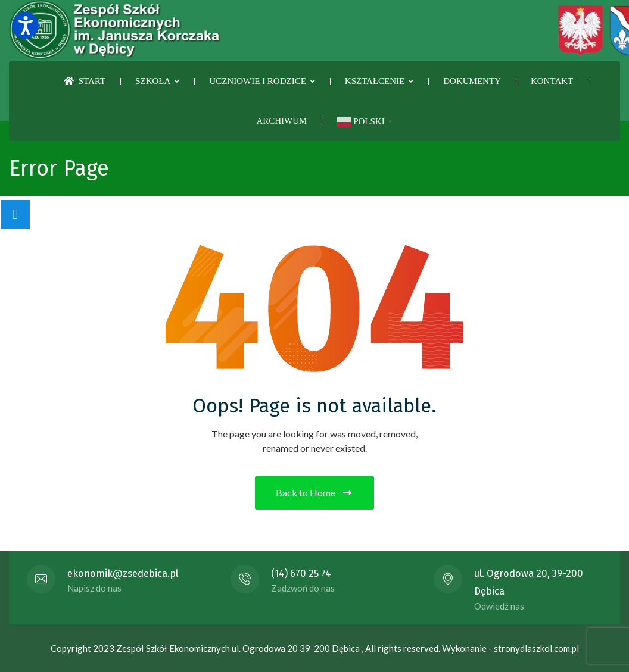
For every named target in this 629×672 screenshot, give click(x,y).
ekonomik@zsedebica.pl (123, 573)
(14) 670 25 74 (301, 573)
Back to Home (314, 493)
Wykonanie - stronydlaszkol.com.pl (510, 648)
